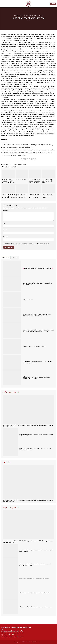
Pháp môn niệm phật (32, 15)
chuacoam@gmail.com (18, 633)
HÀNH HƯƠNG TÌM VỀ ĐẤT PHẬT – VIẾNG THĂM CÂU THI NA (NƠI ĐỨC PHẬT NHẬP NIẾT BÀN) (28, 145)
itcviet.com (40, 642)
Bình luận (6, 210)
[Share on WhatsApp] (22, 159)
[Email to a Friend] (30, 159)
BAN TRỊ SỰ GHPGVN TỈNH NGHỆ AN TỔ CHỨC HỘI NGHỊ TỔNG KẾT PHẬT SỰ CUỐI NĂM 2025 (27, 153)
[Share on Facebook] (24, 159)
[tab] (6, 258)
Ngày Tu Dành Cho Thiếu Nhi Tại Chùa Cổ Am (14, 155)
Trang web (6, 237)
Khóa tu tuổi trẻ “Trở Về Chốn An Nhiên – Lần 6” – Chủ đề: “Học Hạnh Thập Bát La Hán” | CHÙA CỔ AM (29, 150)
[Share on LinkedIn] (35, 159)
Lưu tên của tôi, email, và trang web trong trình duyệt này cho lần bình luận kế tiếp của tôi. (27, 244)
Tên (4, 223)
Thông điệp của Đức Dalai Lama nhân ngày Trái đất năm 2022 (18, 147)
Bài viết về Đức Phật (20, 15)
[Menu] (53, 4)
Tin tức (41, 15)
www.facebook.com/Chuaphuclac (15, 637)
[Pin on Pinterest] (33, 159)
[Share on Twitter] (27, 159)
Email (5, 230)
